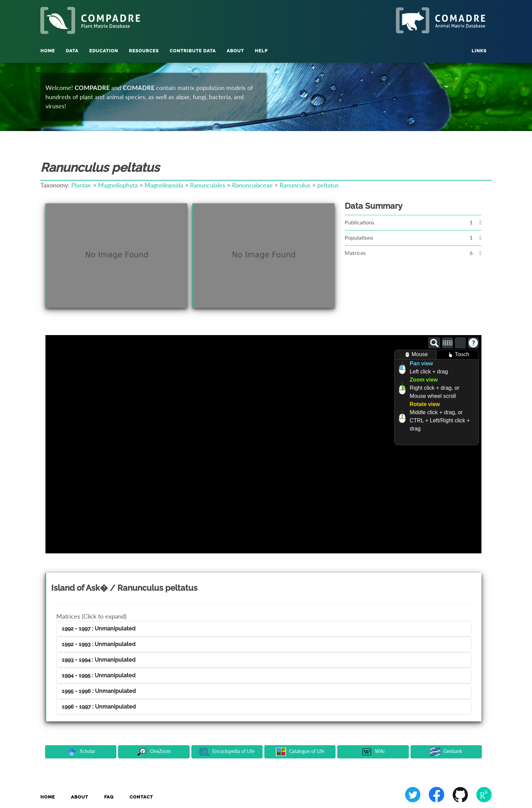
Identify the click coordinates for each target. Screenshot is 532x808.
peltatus (328, 185)
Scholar (81, 752)
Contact (141, 797)
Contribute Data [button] (193, 51)
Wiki (373, 752)
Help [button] (261, 51)
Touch (458, 355)
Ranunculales (208, 185)
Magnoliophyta (118, 185)
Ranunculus (295, 185)
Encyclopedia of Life (227, 752)
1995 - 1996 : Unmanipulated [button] (99, 691)
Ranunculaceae (252, 185)
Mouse (415, 355)
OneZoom (154, 752)
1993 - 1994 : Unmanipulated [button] (99, 660)
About (80, 797)
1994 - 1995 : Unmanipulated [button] (99, 675)
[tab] (264, 629)
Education (104, 51)
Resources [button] (144, 51)
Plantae (81, 185)
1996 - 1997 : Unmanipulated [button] (99, 707)
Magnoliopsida (164, 185)
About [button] (235, 51)
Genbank (446, 752)
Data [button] (72, 51)
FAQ (109, 797)
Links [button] (479, 51)
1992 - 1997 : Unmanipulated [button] (99, 629)
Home (48, 51)
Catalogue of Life (300, 752)
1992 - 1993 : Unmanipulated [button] (99, 644)
